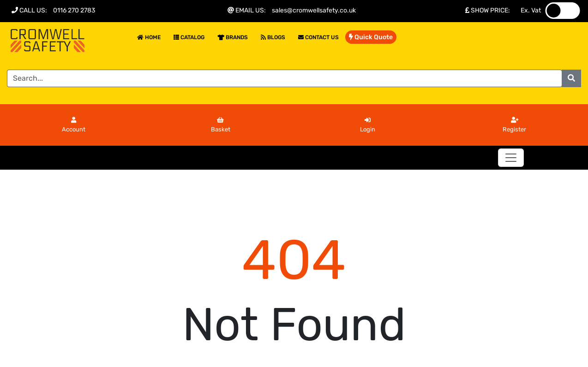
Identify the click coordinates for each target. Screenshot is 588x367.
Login (368, 125)
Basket (221, 125)
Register (514, 125)
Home (149, 37)
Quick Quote (371, 37)
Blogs (273, 37)
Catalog (189, 37)
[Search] (285, 78)
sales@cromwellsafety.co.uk (314, 10)
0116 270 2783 (74, 10)
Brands (233, 37)
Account (74, 125)
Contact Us (318, 37)
